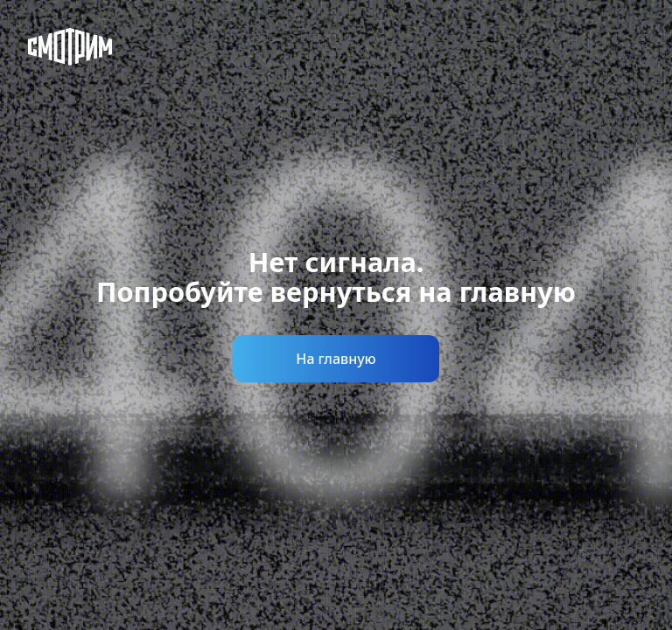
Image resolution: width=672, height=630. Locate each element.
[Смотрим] (70, 47)
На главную (336, 359)
